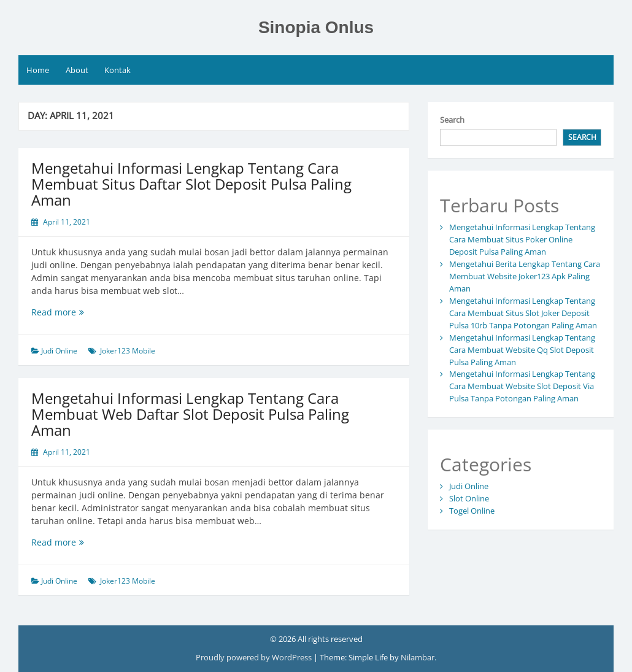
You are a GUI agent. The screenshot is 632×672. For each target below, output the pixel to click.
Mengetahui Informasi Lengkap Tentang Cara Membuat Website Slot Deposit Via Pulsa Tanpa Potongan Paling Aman (522, 386)
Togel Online (472, 511)
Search (452, 120)
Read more (78, 312)
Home (38, 70)
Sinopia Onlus (316, 27)
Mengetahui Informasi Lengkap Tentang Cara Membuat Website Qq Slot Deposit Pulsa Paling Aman (522, 350)
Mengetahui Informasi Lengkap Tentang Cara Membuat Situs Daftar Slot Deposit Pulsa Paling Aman (191, 184)
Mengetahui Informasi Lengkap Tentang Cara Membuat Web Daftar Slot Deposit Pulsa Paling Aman (190, 414)
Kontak (118, 70)
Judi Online (59, 351)
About (77, 70)
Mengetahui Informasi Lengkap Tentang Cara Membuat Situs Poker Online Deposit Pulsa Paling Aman (522, 239)
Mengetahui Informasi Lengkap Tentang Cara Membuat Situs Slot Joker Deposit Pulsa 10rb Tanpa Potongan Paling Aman (523, 313)
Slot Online (469, 498)
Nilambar (418, 657)
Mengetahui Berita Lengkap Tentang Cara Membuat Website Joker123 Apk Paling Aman (525, 276)
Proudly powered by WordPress (255, 657)
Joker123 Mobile (128, 351)
